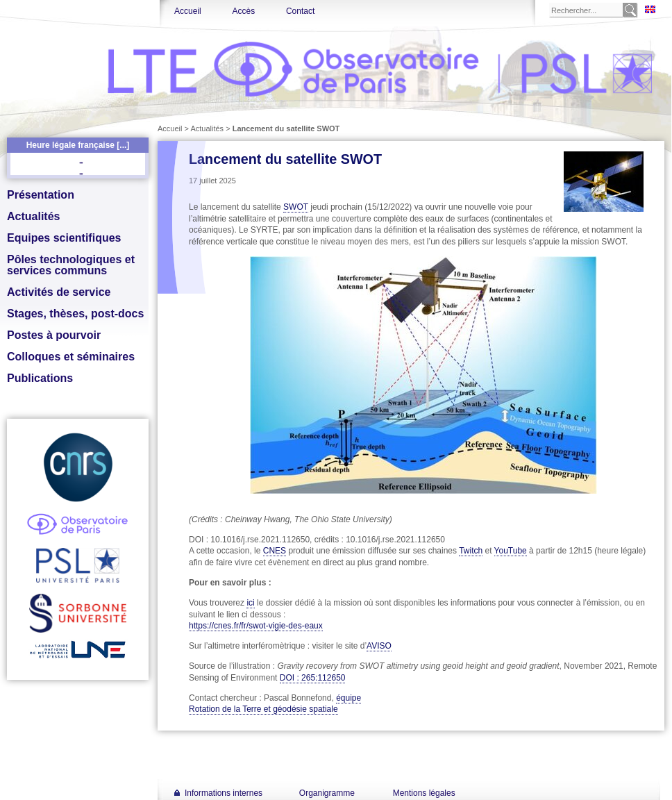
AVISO (379, 646)
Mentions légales (424, 793)
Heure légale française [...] (78, 145)
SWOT (296, 207)
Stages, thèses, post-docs (75, 314)
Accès (243, 11)
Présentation (41, 195)
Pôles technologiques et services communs (71, 265)
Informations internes (224, 793)
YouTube (511, 551)
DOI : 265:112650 (313, 678)
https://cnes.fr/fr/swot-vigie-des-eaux (256, 626)
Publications (40, 378)
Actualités (33, 216)
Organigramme (327, 793)
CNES (275, 551)
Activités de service (59, 292)
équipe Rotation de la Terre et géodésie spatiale (275, 704)
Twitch (471, 551)
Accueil (188, 11)
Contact (300, 11)
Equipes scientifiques (64, 238)
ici (250, 603)
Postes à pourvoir (54, 335)
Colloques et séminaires (71, 357)
